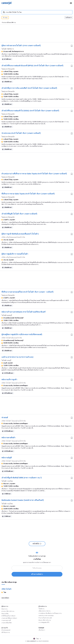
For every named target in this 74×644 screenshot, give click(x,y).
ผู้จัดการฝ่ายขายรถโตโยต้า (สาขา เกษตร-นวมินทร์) (21, 46)
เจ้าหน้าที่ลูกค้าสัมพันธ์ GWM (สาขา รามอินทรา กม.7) (22, 478)
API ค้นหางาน (6, 632)
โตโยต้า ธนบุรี (6, 360)
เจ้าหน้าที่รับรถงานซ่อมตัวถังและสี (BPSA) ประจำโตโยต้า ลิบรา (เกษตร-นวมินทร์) (32, 66)
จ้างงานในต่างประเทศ (45, 618)
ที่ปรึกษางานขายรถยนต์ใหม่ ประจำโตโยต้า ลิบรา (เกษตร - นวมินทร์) (28, 292)
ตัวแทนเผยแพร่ (6, 630)
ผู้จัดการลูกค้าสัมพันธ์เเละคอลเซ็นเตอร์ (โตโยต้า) (20, 234)
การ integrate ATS (44, 622)
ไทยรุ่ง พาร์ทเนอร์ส (8, 69)
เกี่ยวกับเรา (42, 630)
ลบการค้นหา (5, 598)
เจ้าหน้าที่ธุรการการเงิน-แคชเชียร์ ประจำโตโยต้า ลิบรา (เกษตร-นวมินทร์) (29, 88)
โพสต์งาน (41, 609)
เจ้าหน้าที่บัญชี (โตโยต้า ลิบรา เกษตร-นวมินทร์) (19, 214)
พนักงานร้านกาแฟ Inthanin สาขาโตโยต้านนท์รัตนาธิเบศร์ (24, 312)
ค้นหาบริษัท (5, 613)
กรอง (5, 18)
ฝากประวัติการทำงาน (8, 611)
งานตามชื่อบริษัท (7, 622)
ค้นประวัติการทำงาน (45, 620)
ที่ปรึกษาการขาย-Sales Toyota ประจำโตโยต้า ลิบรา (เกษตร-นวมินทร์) (28, 194)
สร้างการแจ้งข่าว (37, 574)
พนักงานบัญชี (7, 458)
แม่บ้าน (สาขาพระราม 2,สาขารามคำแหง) (17, 357)
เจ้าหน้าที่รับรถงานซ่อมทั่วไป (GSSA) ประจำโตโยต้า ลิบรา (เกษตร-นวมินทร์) (30, 111)
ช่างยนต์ (5, 417)
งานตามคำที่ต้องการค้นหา (9, 618)
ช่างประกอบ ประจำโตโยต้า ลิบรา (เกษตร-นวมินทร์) (21, 133)
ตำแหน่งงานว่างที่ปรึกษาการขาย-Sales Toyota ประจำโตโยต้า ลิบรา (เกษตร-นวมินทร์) (34, 174)
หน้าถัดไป (37, 544)
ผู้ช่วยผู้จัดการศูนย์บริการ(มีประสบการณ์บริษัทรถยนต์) (22, 334)
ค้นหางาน (4, 609)
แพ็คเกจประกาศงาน (44, 611)
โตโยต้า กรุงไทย (7, 481)
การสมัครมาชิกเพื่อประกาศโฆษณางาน (50, 613)
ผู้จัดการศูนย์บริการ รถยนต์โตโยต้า (15, 254)
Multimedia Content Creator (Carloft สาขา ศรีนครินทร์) (23, 500)
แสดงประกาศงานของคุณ (46, 616)
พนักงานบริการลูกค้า (9, 379)
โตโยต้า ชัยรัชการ (8, 49)
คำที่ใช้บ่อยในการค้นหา (9, 616)
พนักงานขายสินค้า (8, 438)
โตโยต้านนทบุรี (7, 315)
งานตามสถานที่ (6, 620)
